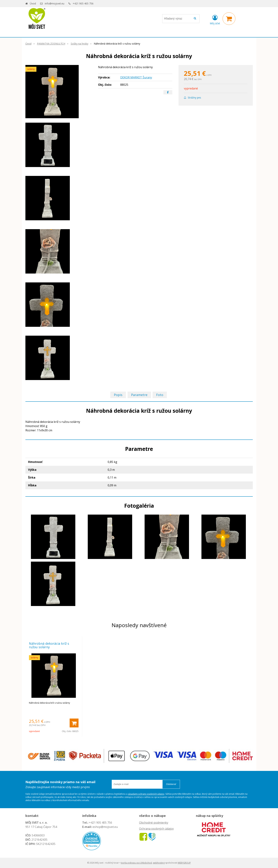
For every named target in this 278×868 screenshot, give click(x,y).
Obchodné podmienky (154, 823)
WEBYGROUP (184, 863)
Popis (118, 395)
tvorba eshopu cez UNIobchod (136, 863)
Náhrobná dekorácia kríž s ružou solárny (49, 645)
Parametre (139, 395)
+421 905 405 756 (83, 3)
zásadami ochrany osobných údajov (146, 794)
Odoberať (171, 784)
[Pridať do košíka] (74, 723)
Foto (160, 395)
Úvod (33, 3)
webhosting (159, 863)
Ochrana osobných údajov (156, 829)
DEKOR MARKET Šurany (136, 77)
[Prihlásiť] (215, 19)
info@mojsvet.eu (55, 3)
